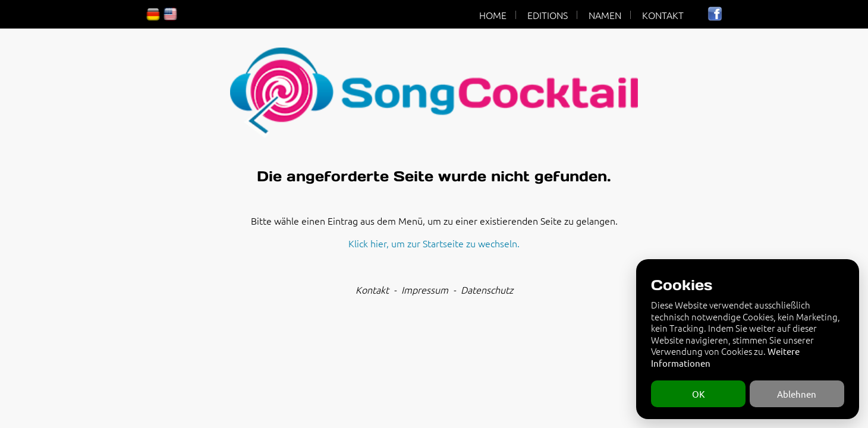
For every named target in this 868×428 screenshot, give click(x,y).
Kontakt (372, 289)
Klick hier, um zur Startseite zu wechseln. (434, 243)
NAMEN (605, 15)
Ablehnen (797, 394)
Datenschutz (487, 289)
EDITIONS (548, 15)
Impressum (425, 289)
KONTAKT (663, 15)
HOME (493, 15)
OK (698, 394)
